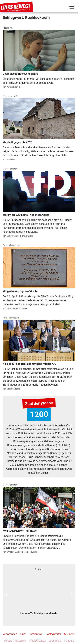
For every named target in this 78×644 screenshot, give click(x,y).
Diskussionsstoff (10, 96)
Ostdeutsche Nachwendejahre (20, 74)
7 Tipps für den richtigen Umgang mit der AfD (29, 364)
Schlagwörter (53, 634)
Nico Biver (11, 159)
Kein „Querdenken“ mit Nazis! (20, 531)
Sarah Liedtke (21, 308)
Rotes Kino (7, 28)
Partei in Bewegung (11, 245)
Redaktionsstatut (37, 641)
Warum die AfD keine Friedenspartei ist (26, 215)
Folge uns (69, 641)
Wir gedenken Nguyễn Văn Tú (20, 291)
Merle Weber (12, 236)
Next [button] (72, 595)
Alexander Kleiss (25, 236)
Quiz (23, 634)
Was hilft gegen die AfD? (17, 142)
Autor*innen (10, 634)
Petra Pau (11, 308)
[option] (39, 595)
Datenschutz (55, 641)
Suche (69, 634)
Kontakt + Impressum (15, 641)
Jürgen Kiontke (13, 87)
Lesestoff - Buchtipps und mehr (39, 613)
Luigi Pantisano (13, 389)
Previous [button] (6, 595)
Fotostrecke (36, 634)
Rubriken (39, 569)
